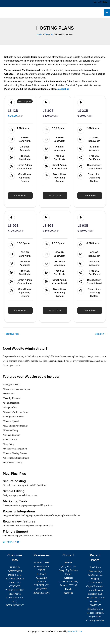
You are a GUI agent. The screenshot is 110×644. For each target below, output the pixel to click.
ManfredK (12, 12)
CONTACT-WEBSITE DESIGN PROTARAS (15, 590)
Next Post (101, 334)
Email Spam (95, 567)
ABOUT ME (15, 583)
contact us (64, 89)
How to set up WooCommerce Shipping (95, 575)
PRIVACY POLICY (15, 579)
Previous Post (11, 334)
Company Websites (95, 620)
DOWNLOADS (42, 563)
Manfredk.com (75, 631)
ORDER (42, 570)
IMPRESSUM (15, 575)
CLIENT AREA (42, 566)
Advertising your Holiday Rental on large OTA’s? (95, 613)
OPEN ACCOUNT (15, 605)
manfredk (68, 593)
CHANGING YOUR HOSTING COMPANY (95, 601)
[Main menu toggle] (107, 12)
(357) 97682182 (68, 566)
